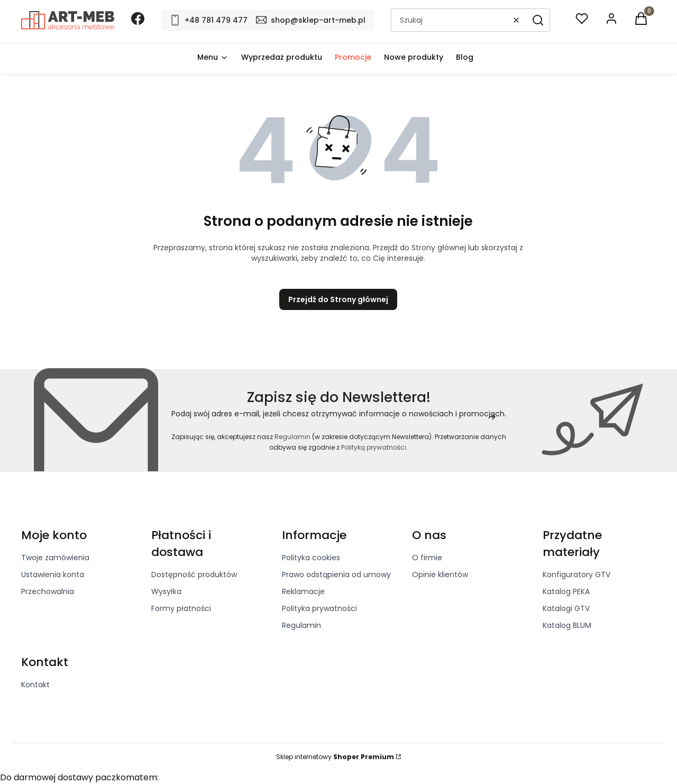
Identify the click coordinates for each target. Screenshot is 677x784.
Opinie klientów (440, 575)
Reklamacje (303, 591)
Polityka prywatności (319, 608)
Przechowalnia (48, 591)
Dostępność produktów (194, 575)
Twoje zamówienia (55, 558)
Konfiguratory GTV (577, 575)
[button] (538, 20)
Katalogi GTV (566, 608)
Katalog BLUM (567, 625)
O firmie (427, 558)
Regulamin (292, 437)
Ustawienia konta (53, 575)
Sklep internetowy (335, 757)
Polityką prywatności (374, 447)
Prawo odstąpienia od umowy (336, 575)
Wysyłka (166, 591)
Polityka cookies (311, 558)
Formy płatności (181, 608)
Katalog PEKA (566, 591)
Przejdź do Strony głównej (338, 299)
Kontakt (35, 685)
